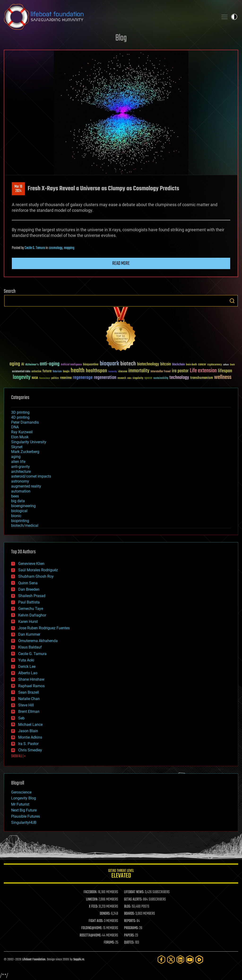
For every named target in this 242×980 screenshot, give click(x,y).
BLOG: (127, 907)
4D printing (20, 417)
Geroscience (21, 792)
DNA (15, 427)
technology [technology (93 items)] (179, 378)
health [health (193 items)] (78, 371)
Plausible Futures (26, 816)
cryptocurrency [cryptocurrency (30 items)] (215, 365)
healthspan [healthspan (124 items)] (96, 371)
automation (21, 491)
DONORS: (105, 914)
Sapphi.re (79, 960)
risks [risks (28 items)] (129, 378)
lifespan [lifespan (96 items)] (225, 371)
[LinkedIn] (180, 960)
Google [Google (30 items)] (66, 372)
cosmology (56, 248)
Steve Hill (26, 705)
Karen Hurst (28, 622)
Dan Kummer (29, 634)
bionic (16, 516)
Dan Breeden (29, 589)
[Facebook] (161, 960)
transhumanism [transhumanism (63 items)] (202, 378)
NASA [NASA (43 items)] (35, 378)
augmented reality (26, 486)
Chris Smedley (30, 750)
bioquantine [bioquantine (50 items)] (91, 364)
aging (16, 457)
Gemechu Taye (31, 609)
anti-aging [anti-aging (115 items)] (50, 364)
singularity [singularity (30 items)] (138, 378)
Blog (121, 38)
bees (15, 496)
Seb (21, 718)
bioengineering (23, 506)
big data (18, 501)
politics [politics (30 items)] (55, 378)
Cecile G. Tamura (35, 248)
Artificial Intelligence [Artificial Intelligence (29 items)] (71, 365)
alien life (18, 462)
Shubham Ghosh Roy (36, 576)
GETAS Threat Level (121, 874)
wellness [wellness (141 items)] (223, 377)
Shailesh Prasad (32, 596)
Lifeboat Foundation (34, 960)
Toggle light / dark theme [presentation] (234, 17)
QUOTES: (129, 943)
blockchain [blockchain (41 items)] (178, 365)
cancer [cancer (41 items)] (202, 365)
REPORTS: (130, 921)
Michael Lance (30, 725)
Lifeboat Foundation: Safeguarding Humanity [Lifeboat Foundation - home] (109, 17)
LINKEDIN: (92, 900)
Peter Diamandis (25, 422)
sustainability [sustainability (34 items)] (161, 378)
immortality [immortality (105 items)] (139, 371)
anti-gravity (20, 467)
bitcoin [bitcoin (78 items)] (166, 364)
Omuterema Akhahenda (38, 641)
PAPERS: (129, 936)
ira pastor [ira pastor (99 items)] (180, 371)
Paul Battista (29, 602)
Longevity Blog (24, 798)
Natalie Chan (29, 699)
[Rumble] (199, 960)
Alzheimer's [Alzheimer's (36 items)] (32, 365)
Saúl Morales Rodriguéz (38, 570)
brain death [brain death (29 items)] (191, 365)
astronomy (20, 481)
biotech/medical (25, 525)
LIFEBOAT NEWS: (134, 892)
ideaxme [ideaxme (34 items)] (123, 372)
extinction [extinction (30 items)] (36, 372)
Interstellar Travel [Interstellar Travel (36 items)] (161, 372)
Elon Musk (20, 437)
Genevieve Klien (31, 564)
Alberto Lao (28, 673)
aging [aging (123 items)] (15, 364)
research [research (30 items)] (122, 378)
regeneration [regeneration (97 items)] (105, 378)
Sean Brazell (29, 692)
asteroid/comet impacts (31, 476)
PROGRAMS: (131, 928)
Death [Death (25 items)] (232, 365)
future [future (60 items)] (47, 371)
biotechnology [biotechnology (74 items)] (148, 364)
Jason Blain (28, 731)
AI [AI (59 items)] (23, 365)
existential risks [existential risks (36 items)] (21, 372)
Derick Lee (27, 667)
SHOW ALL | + (18, 756)
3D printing (20, 412)
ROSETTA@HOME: (91, 936)
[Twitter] (171, 960)
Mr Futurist (20, 804)
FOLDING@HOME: (92, 928)
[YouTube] (190, 960)
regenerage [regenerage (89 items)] (83, 378)
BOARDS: (129, 914)
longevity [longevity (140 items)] (22, 377)
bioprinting (20, 521)
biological (19, 511)
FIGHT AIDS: (96, 921)
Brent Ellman (29, 712)
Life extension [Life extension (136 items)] (203, 371)
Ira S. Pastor (28, 744)
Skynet (17, 447)
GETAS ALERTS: (133, 900)
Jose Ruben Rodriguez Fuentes (44, 628)
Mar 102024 (18, 189)
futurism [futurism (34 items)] (57, 372)
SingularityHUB (24, 823)
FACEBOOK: (90, 892)
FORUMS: (109, 943)
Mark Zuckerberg (25, 452)
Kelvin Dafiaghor (32, 615)
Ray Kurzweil (22, 432)
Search (232, 301)
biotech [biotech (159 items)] (128, 364)
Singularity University (29, 442)
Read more (121, 263)
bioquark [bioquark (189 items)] (109, 364)
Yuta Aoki (26, 660)
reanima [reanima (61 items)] (66, 378)
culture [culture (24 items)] (226, 365)
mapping (69, 248)
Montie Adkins (30, 737)
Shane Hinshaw (31, 679)
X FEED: (93, 907)
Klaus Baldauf (30, 647)
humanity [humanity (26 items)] (113, 372)
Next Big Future (24, 810)
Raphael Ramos (31, 686)
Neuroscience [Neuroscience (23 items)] (45, 379)
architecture (21, 472)
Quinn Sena (28, 583)
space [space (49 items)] (148, 378)
